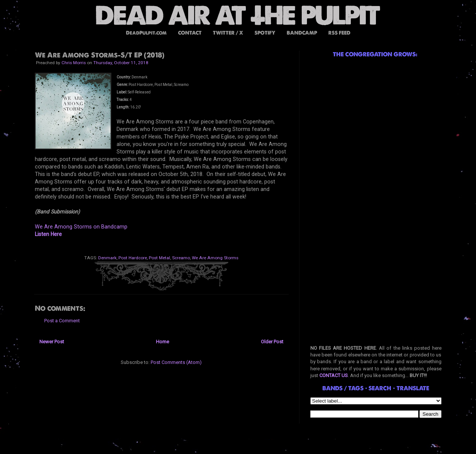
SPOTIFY (265, 33)
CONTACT (190, 33)
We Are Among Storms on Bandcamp (81, 227)
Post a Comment (62, 321)
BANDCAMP (302, 33)
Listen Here (48, 234)
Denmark (107, 258)
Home (162, 342)
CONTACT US (334, 375)
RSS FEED (339, 33)
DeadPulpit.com (146, 33)
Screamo (181, 258)
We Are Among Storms (215, 258)
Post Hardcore (133, 258)
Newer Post (52, 342)
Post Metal (159, 258)
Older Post (272, 342)
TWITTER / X (228, 33)
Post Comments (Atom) (176, 362)
